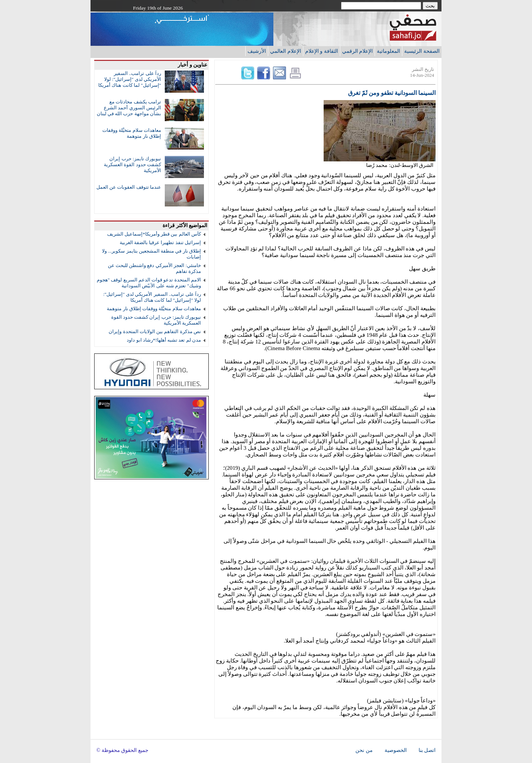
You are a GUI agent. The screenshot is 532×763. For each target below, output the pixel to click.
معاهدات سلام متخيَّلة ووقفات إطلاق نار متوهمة (132, 133)
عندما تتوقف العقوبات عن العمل (129, 187)
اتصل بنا (427, 750)
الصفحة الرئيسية (422, 51)
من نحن (364, 750)
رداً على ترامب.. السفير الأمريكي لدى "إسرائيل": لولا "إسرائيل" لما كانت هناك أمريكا (130, 79)
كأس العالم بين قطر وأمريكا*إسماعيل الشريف (154, 234)
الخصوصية (396, 750)
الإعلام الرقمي (358, 51)
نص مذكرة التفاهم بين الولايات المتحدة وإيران (155, 331)
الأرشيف (257, 51)
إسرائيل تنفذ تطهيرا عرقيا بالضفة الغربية (160, 242)
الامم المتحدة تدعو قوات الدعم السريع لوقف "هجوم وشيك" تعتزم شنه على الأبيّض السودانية (149, 283)
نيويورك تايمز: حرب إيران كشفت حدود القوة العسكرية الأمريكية (132, 165)
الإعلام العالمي (286, 51)
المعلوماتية (388, 51)
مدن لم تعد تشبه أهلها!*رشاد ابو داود (164, 340)
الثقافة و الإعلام (322, 51)
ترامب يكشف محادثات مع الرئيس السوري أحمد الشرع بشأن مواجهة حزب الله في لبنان (129, 108)
